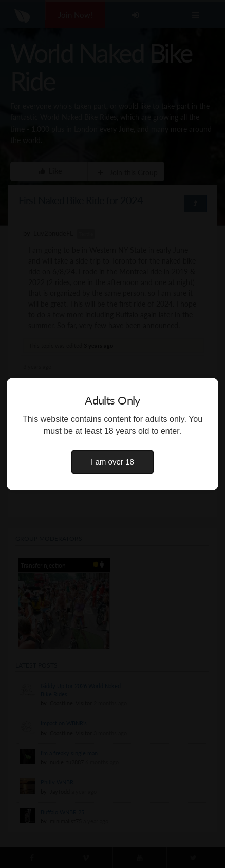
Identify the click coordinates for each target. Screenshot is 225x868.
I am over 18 (113, 462)
